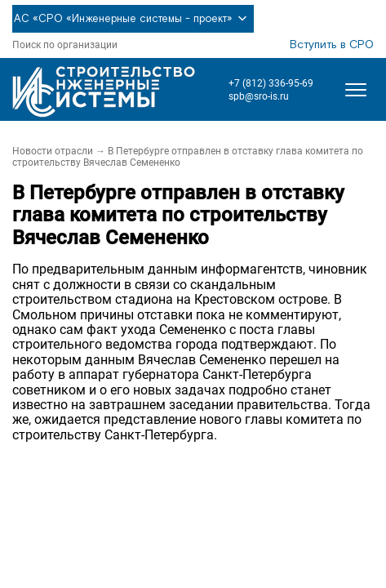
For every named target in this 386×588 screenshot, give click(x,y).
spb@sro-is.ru (259, 96)
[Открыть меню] (356, 90)
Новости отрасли (53, 151)
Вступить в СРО (332, 45)
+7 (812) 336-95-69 (271, 83)
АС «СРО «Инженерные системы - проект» (133, 19)
